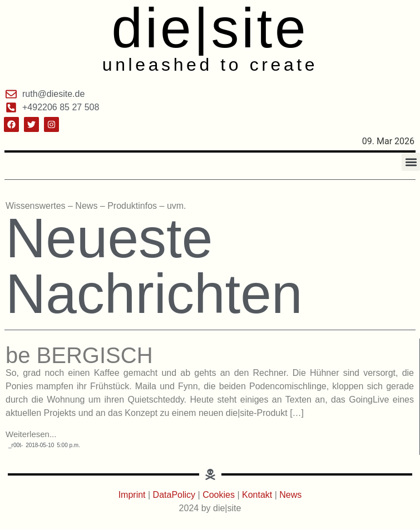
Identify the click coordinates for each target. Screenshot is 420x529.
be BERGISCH (79, 355)
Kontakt (258, 495)
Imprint (133, 495)
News (290, 495)
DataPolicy (174, 495)
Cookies (219, 495)
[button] (411, 162)
